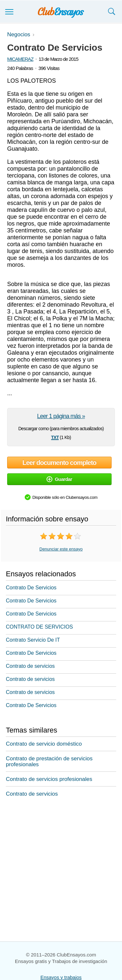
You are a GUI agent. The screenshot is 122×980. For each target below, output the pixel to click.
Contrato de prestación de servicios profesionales (49, 761)
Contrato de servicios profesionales (49, 779)
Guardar (59, 479)
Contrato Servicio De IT (33, 640)
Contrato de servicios (30, 666)
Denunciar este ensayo (61, 549)
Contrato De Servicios (31, 588)
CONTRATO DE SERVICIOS (39, 627)
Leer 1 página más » (61, 416)
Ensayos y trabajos (61, 977)
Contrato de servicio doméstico (44, 744)
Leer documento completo (59, 463)
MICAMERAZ (20, 59)
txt (55, 437)
